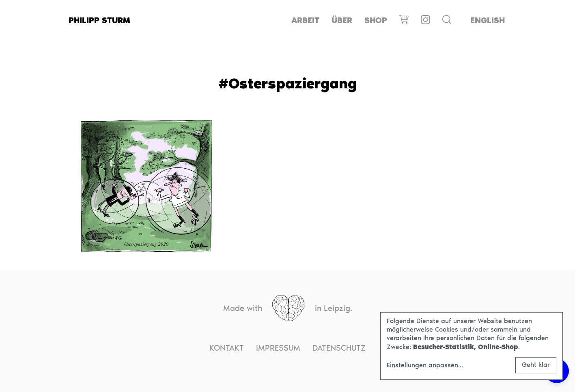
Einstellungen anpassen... (425, 365)
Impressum (278, 348)
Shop (376, 20)
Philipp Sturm (99, 20)
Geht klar (536, 365)
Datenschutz (339, 348)
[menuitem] (488, 20)
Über (342, 20)
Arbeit (305, 20)
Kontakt (227, 348)
